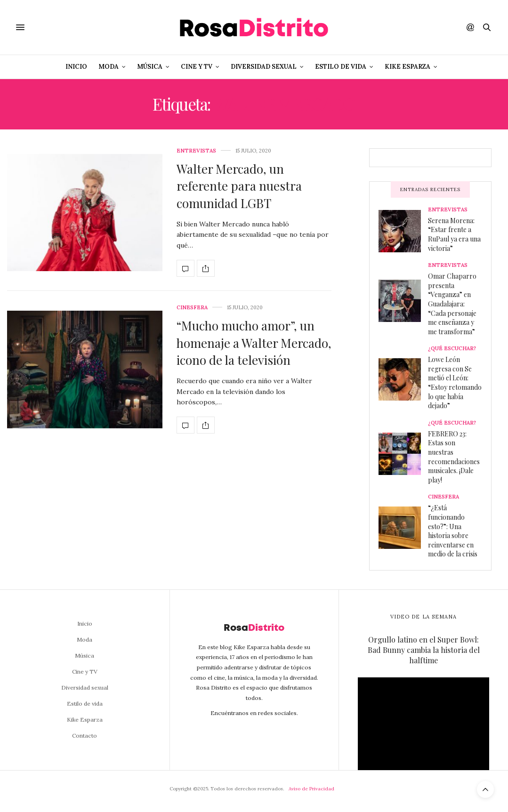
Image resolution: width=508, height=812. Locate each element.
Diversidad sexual (264, 67)
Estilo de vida (341, 67)
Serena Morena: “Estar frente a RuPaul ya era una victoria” (454, 234)
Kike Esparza (407, 67)
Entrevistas (196, 151)
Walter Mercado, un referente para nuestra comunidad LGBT (239, 186)
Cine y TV (197, 67)
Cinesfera (192, 308)
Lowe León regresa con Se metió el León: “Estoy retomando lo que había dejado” (455, 382)
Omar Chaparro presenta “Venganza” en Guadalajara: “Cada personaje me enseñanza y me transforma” (452, 304)
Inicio (76, 67)
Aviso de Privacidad (311, 789)
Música (150, 67)
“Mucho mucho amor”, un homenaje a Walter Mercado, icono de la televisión (254, 343)
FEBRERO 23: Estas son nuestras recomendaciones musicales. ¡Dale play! (454, 457)
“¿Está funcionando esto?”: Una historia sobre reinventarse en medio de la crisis (453, 531)
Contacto (85, 736)
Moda (109, 67)
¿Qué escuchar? (452, 349)
